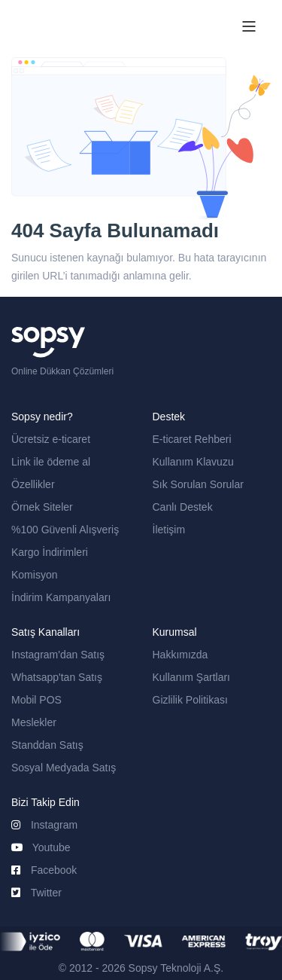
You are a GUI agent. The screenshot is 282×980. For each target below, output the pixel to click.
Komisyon (34, 575)
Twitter (36, 893)
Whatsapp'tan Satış (57, 677)
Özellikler (33, 484)
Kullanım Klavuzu (193, 462)
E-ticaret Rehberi (192, 439)
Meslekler (34, 722)
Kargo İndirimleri (50, 552)
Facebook (44, 870)
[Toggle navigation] (249, 29)
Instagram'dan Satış (58, 655)
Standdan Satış (47, 745)
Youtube (41, 847)
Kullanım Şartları (191, 677)
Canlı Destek (183, 507)
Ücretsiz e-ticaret (51, 439)
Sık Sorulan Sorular (198, 484)
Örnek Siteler (42, 507)
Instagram (44, 825)
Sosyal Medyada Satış (64, 768)
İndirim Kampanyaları (61, 597)
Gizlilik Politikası (190, 700)
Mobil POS (36, 700)
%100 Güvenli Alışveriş (65, 530)
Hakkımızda (180, 655)
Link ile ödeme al (51, 462)
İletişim (169, 530)
